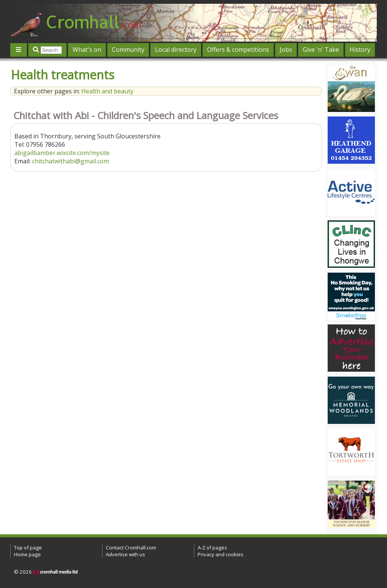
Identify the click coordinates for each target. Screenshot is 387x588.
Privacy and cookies (221, 554)
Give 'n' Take (321, 50)
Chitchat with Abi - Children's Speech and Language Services (146, 116)
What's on (87, 50)
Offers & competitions (238, 50)
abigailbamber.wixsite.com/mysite (62, 153)
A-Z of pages (212, 548)
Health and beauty (107, 91)
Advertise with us (125, 554)
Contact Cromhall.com (131, 548)
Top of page (28, 548)
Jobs (286, 50)
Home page (27, 554)
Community (128, 50)
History (360, 50)
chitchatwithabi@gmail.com (70, 161)
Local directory (176, 50)
